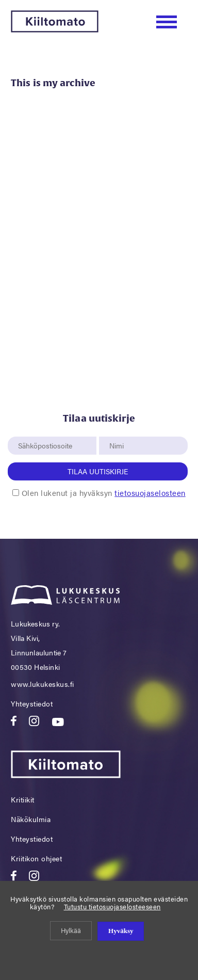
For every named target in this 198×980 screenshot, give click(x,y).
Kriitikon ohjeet (36, 858)
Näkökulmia (31, 819)
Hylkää (71, 930)
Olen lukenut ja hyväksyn (104, 493)
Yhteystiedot (32, 703)
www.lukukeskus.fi (43, 684)
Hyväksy (121, 931)
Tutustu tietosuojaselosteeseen (112, 906)
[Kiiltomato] (55, 29)
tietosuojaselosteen (150, 493)
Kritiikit (23, 799)
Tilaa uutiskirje (98, 471)
